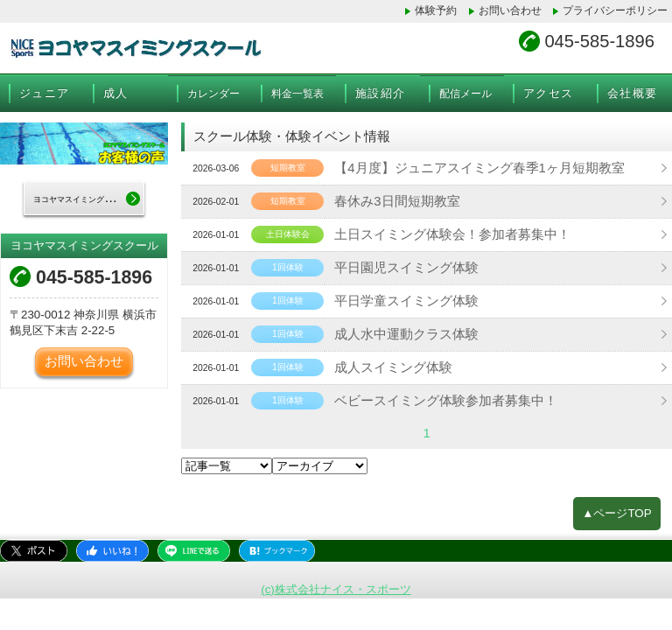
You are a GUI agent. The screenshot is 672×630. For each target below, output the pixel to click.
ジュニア (44, 92)
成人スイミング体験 (386, 366)
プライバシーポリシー (615, 10)
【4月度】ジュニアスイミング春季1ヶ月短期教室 (466, 166)
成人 (116, 92)
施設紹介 (380, 92)
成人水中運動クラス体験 (398, 332)
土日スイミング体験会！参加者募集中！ (441, 233)
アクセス (548, 92)
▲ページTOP (618, 510)
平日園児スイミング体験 (398, 266)
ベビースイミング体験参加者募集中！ (435, 399)
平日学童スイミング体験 (398, 299)
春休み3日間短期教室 (389, 199)
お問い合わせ (510, 10)
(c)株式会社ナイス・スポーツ (336, 585)
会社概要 (632, 92)
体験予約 (437, 10)
